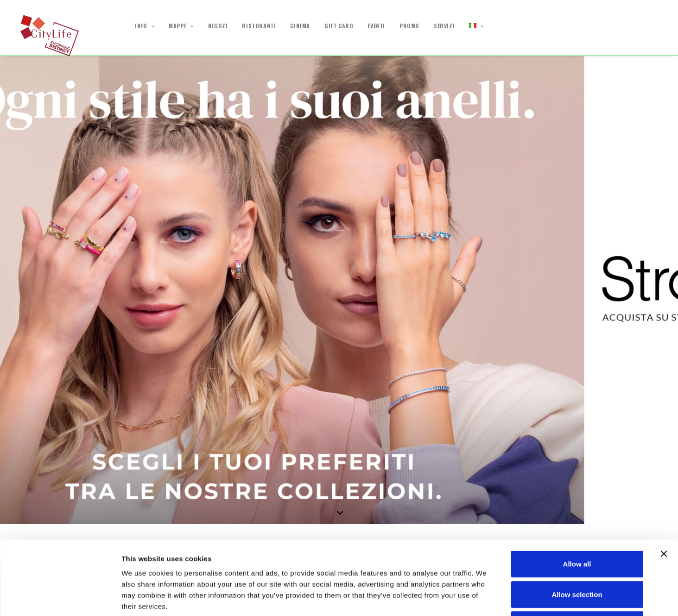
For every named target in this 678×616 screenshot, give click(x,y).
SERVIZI (444, 26)
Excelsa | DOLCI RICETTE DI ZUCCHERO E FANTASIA (104, 427)
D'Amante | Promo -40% (608, 427)
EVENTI (376, 26)
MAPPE (181, 26)
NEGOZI (218, 26)
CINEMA (300, 26)
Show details (486, 598)
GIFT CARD (339, 26)
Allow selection (577, 525)
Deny (577, 555)
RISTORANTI (259, 26)
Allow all (577, 494)
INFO (145, 26)
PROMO (409, 26)
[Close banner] (664, 484)
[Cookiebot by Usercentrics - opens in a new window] (60, 598)
